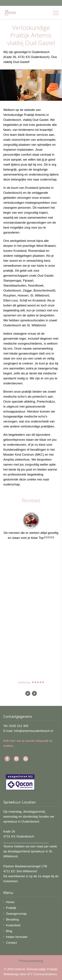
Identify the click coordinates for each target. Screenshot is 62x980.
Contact (11, 943)
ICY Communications (42, 974)
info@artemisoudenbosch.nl (33, 731)
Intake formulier (17, 937)
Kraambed (13, 925)
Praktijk (11, 908)
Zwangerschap (16, 914)
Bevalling (12, 919)
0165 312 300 (19, 726)
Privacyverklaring (31, 961)
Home (10, 902)
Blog (9, 931)
